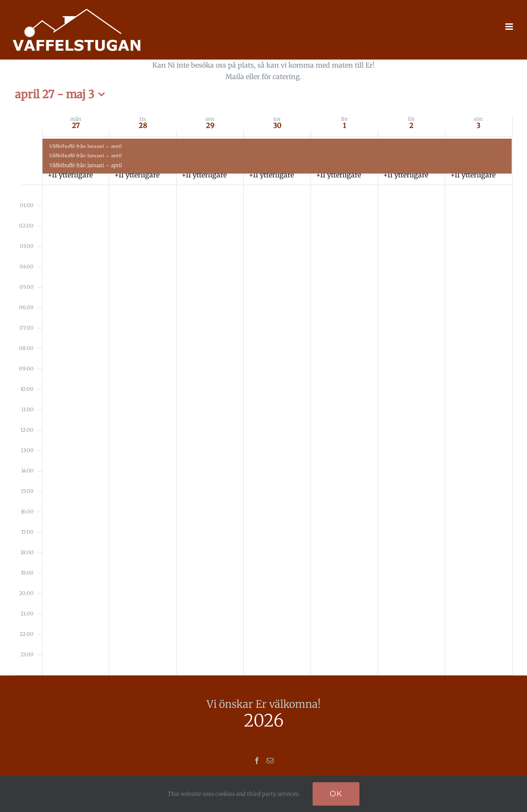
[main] (264, 368)
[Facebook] (257, 761)
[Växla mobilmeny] (510, 27)
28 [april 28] (143, 125)
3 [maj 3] (478, 125)
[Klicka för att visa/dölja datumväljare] (62, 94)
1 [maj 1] (344, 125)
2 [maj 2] (411, 125)
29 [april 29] (210, 125)
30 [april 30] (277, 125)
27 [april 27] (76, 125)
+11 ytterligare (70, 175)
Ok (336, 794)
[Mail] (270, 761)
